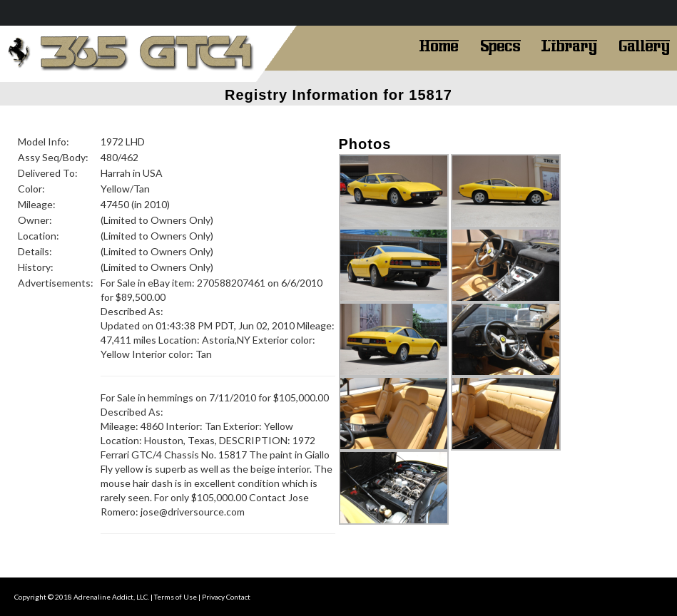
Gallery (644, 45)
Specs (500, 45)
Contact (238, 597)
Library (569, 45)
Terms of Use (175, 597)
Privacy (213, 597)
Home (439, 45)
